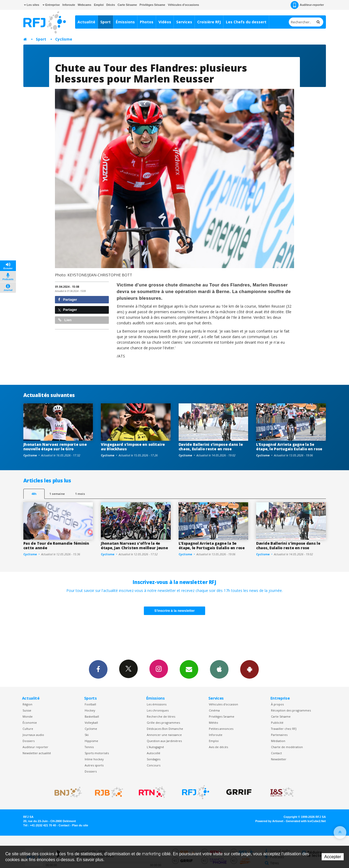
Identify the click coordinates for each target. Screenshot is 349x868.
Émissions (125, 22)
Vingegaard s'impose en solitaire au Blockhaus (133, 447)
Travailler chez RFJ (284, 729)
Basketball (92, 716)
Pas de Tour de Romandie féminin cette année (56, 546)
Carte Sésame (127, 5)
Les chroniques (158, 710)
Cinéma (214, 710)
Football (90, 704)
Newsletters (189, 669)
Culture (28, 729)
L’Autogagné (155, 747)
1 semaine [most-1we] (57, 494)
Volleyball (91, 723)
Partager (68, 300)
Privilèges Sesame (222, 716)
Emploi (99, 5)
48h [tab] (34, 494)
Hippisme (91, 741)
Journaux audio (33, 735)
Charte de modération (287, 747)
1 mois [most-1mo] (80, 494)
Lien (65, 320)
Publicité (277, 723)
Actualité (86, 22)
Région (27, 704)
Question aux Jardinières (164, 741)
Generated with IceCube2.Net (306, 821)
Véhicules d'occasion (223, 704)
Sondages (154, 759)
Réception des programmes (291, 710)
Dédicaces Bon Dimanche (165, 729)
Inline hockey (94, 759)
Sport (105, 22)
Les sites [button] (32, 5)
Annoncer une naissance (164, 735)
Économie (30, 723)
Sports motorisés (97, 753)
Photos (147, 22)
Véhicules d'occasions (183, 5)
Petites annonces (221, 729)
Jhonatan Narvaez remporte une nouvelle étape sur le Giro (55, 447)
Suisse (27, 710)
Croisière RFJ (209, 22)
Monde (28, 716)
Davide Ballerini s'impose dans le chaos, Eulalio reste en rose (211, 447)
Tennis (89, 747)
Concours (154, 765)
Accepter (333, 857)
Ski (87, 735)
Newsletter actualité (37, 753)
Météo (214, 723)
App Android (249, 669)
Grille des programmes (163, 723)
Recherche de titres (161, 716)
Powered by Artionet (269, 821)
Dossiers (29, 741)
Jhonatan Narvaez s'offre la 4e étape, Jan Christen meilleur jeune (134, 546)
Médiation (278, 741)
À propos (277, 704)
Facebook (98, 669)
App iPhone (219, 669)
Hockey (90, 710)
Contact (276, 753)
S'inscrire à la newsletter (175, 611)
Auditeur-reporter (307, 5)
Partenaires (279, 735)
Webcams (85, 5)
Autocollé (154, 753)
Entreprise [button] (51, 5)
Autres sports (94, 765)
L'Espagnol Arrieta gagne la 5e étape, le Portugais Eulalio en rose (289, 447)
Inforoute (69, 5)
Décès (111, 5)
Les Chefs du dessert (246, 22)
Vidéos (165, 22)
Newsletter (279, 759)
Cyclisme (64, 39)
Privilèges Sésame (152, 5)
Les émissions (157, 704)
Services (184, 22)
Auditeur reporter (35, 747)
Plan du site (80, 825)
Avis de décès (218, 747)
